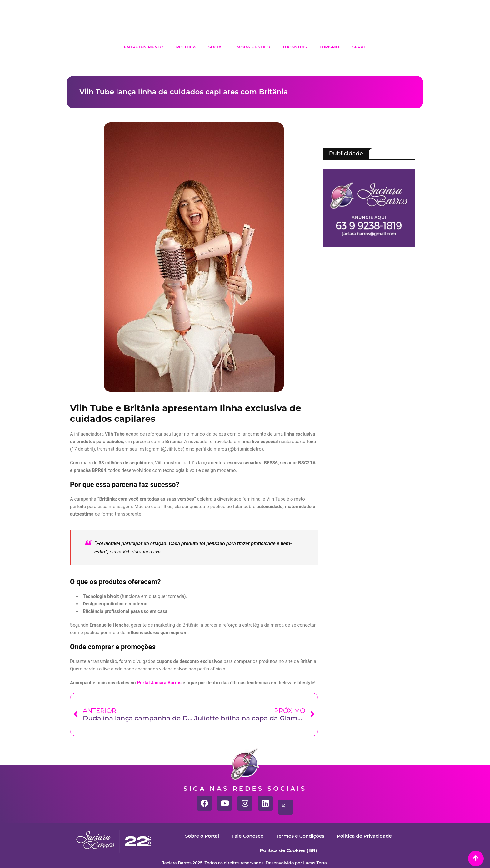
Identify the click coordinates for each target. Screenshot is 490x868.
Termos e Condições (300, 836)
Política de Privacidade (364, 836)
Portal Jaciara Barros (159, 683)
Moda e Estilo (253, 47)
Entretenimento (144, 47)
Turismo (329, 47)
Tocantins (295, 47)
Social (216, 47)
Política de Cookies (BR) (288, 850)
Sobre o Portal (202, 836)
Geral (359, 47)
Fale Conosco (247, 836)
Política (186, 47)
